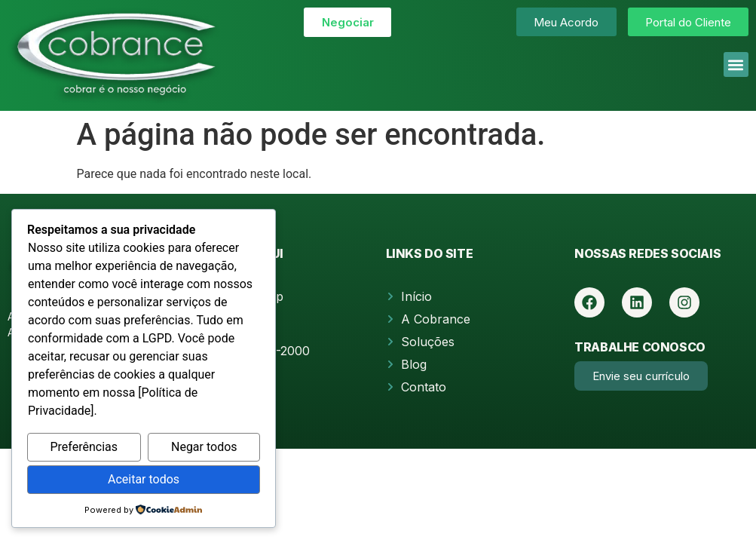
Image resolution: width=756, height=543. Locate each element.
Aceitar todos (144, 479)
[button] (736, 64)
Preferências (84, 447)
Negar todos (204, 447)
